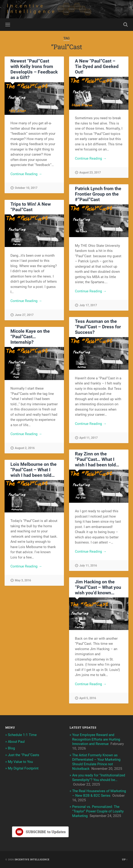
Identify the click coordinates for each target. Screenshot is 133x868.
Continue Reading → (26, 174)
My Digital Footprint (23, 768)
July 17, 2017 (88, 305)
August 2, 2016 (25, 448)
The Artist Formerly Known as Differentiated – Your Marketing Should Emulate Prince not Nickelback (96, 762)
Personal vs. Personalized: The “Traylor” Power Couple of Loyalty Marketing (98, 811)
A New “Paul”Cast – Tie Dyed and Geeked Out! (97, 66)
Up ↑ (125, 859)
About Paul (16, 742)
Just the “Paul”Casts (24, 755)
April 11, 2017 (88, 438)
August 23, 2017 (90, 172)
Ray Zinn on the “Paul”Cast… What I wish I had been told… (97, 460)
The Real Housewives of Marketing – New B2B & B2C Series (99, 793)
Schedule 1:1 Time (22, 735)
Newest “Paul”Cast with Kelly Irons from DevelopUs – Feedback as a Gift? (34, 69)
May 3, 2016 (23, 580)
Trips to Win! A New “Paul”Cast (31, 207)
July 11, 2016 (88, 566)
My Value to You (20, 762)
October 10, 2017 (26, 188)
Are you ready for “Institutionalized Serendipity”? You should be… (99, 778)
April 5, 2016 (88, 698)
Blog (11, 748)
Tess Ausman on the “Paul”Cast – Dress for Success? (98, 327)
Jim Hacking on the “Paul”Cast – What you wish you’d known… (98, 587)
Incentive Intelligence (32, 859)
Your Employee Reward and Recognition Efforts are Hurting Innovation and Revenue (96, 739)
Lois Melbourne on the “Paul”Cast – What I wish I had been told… (34, 470)
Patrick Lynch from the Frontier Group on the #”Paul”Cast (98, 194)
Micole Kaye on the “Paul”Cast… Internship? (30, 337)
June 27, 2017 (24, 315)
